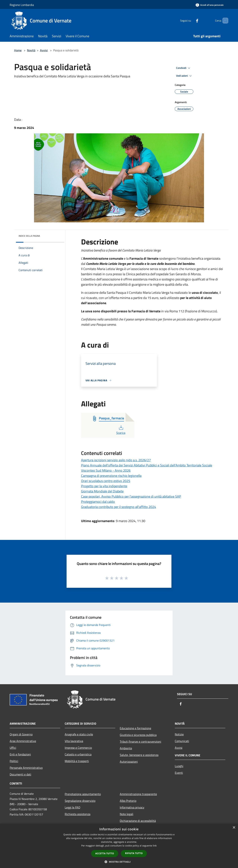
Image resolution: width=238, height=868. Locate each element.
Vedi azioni (184, 76)
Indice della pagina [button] (29, 236)
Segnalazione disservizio (80, 801)
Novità (31, 50)
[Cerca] (224, 21)
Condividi (184, 68)
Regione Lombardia (22, 5)
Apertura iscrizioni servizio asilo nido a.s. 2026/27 (116, 460)
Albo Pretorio (128, 801)
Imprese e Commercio (78, 748)
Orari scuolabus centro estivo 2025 (106, 481)
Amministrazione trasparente (138, 794)
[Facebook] (191, 20)
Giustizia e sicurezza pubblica (138, 735)
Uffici (13, 748)
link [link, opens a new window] (155, 846)
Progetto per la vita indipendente (104, 486)
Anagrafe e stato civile (79, 734)
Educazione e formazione (135, 728)
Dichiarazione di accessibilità (138, 821)
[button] (119, 862)
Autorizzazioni (129, 762)
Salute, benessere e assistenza (139, 755)
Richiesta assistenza (78, 814)
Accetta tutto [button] (105, 853)
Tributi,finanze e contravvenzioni (140, 742)
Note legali (127, 814)
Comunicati (182, 741)
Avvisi (44, 50)
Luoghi (179, 766)
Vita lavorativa (74, 741)
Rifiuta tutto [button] (134, 853)
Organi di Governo (21, 734)
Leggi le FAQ (73, 807)
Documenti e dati (20, 774)
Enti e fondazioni (20, 754)
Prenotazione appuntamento (83, 794)
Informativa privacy (132, 807)
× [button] (234, 828)
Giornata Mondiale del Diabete (102, 491)
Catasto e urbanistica (78, 754)
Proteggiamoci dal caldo (98, 502)
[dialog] (119, 846)
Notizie (179, 734)
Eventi (179, 773)
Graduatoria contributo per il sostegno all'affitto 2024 (119, 507)
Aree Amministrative (23, 741)
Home (18, 50)
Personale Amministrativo (26, 768)
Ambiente (126, 748)
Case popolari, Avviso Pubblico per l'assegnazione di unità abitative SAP (131, 496)
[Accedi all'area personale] (210, 5)
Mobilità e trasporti (77, 761)
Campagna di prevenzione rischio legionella (111, 476)
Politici (14, 761)
